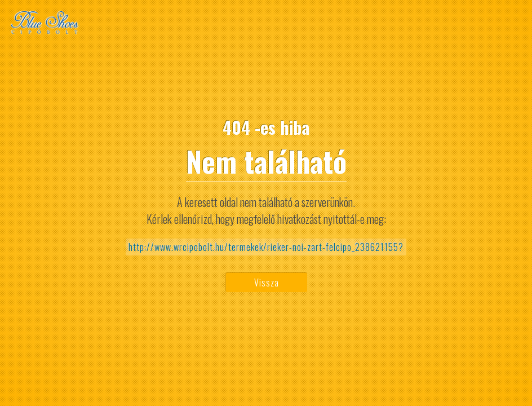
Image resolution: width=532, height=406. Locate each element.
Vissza (267, 283)
